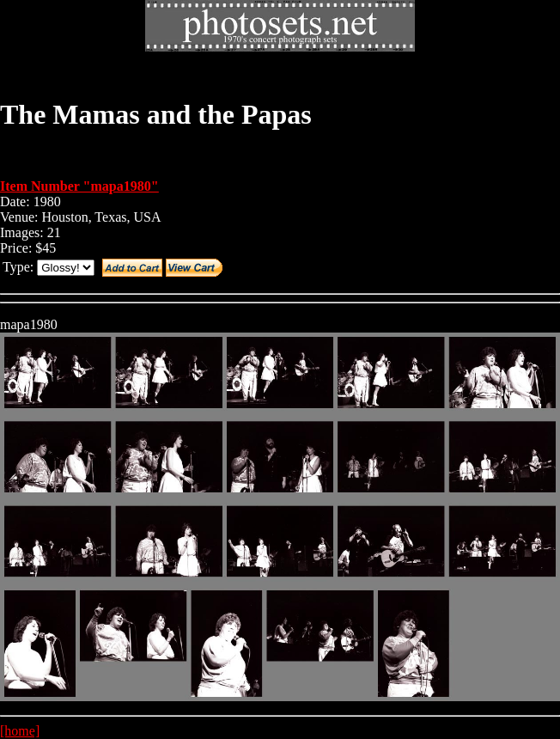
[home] (20, 731)
